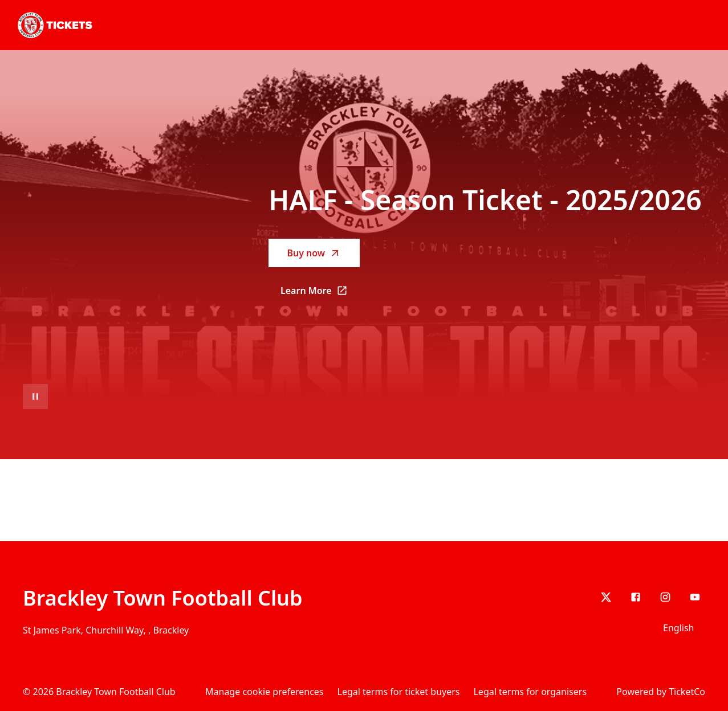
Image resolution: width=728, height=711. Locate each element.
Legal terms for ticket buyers (399, 692)
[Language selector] (681, 628)
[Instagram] (665, 597)
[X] (606, 597)
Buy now (314, 253)
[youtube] (695, 597)
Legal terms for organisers (530, 692)
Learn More (320, 294)
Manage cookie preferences (265, 692)
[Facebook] (636, 597)
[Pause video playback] (35, 397)
